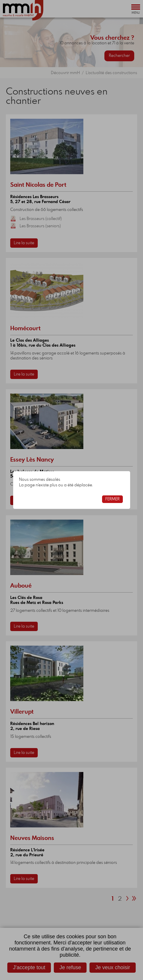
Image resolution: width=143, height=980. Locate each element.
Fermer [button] (112, 499)
